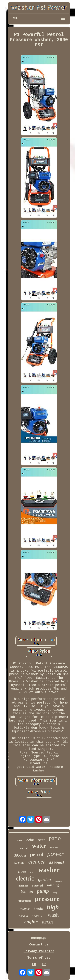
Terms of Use (39, 958)
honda (38, 909)
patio (55, 838)
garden (44, 879)
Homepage (39, 938)
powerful (24, 848)
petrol (37, 854)
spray (41, 840)
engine (31, 922)
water (39, 846)
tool (32, 872)
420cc (20, 840)
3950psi (20, 855)
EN (34, 964)
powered (37, 885)
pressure (47, 899)
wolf (55, 892)
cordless (54, 848)
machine (23, 886)
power (55, 854)
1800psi (38, 916)
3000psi (23, 916)
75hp (30, 839)
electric (25, 878)
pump (43, 891)
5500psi (57, 863)
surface (47, 922)
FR (44, 964)
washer (49, 870)
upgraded (25, 901)
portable (19, 863)
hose (22, 871)
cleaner (37, 862)
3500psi (24, 909)
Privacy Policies (39, 951)
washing (53, 885)
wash (53, 915)
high (53, 907)
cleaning (58, 881)
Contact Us (39, 945)
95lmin (27, 891)
